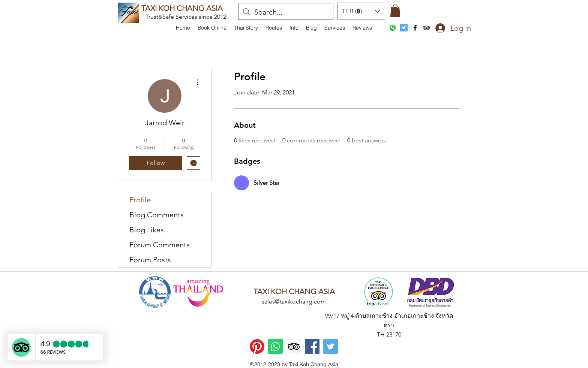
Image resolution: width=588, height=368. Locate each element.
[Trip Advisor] (294, 346)
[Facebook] (312, 346)
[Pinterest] (257, 346)
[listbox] (361, 11)
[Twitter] (331, 346)
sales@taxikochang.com (294, 301)
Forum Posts (150, 260)
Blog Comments (157, 215)
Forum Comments (160, 245)
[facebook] (415, 28)
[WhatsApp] (393, 28)
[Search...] (286, 12)
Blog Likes (147, 230)
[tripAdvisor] (426, 28)
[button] (294, 28)
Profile (140, 200)
